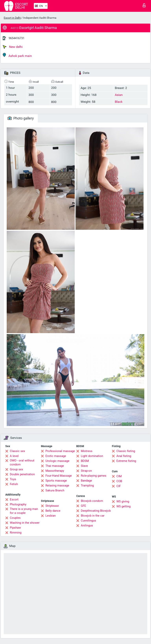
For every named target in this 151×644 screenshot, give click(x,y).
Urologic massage (57, 461)
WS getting (123, 506)
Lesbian (51, 516)
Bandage (86, 481)
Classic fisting (126, 451)
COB (119, 481)
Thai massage (55, 466)
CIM (119, 476)
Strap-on (86, 471)
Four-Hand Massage (59, 476)
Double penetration (22, 474)
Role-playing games (94, 476)
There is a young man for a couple (24, 511)
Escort (14, 499)
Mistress (87, 451)
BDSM (85, 461)
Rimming (16, 533)
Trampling (87, 486)
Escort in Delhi (12, 18)
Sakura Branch (55, 490)
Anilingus (87, 525)
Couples (15, 518)
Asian (119, 95)
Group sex (16, 469)
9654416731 (17, 38)
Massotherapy (55, 471)
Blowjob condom (92, 501)
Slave (84, 466)
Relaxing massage (57, 486)
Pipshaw (15, 528)
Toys (13, 479)
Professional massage (60, 451)
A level (14, 456)
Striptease (52, 506)
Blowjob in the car (93, 516)
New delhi (13, 47)
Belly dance (53, 511)
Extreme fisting (126, 461)
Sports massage (56, 481)
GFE (83, 506)
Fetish (14, 484)
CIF (119, 486)
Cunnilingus (88, 521)
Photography (18, 504)
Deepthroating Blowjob (96, 511)
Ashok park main (17, 55)
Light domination (92, 456)
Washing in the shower (25, 523)
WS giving (123, 501)
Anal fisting (124, 456)
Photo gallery (21, 118)
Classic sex (17, 451)
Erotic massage (56, 456)
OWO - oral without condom (22, 462)
